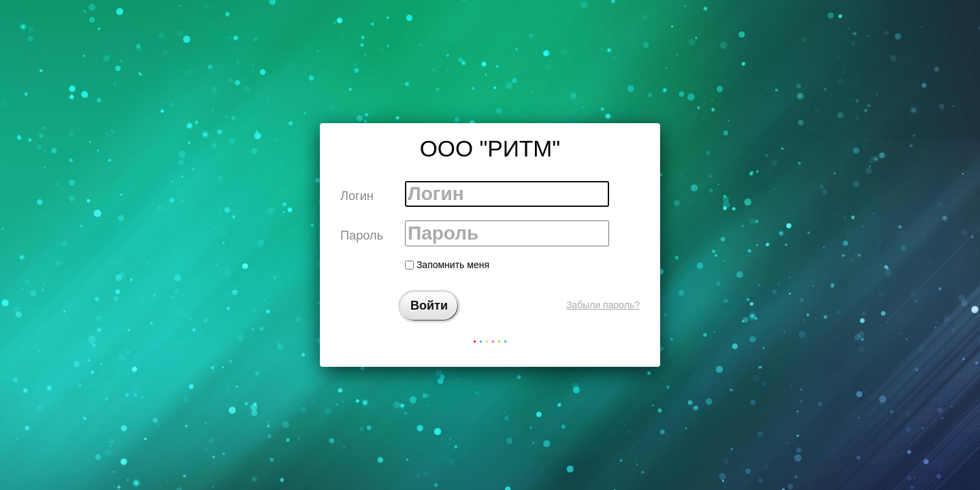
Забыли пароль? (603, 305)
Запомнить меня (447, 265)
